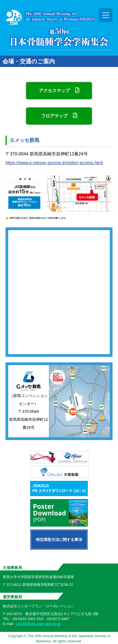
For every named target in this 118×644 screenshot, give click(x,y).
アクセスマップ (59, 90)
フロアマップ (59, 115)
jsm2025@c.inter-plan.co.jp (38, 624)
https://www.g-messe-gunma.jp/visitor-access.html (54, 163)
